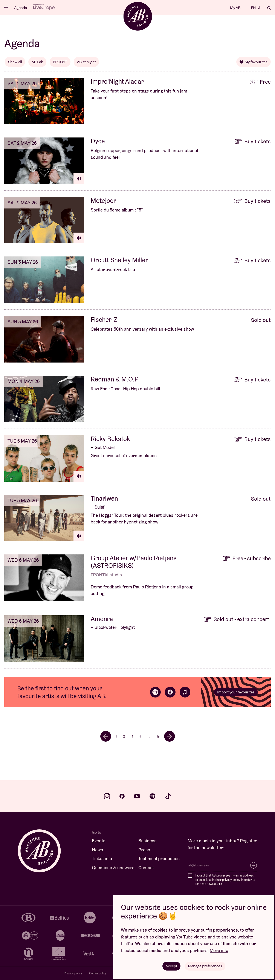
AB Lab (37, 62)
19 (158, 736)
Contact (146, 868)
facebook (122, 796)
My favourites (254, 62)
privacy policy (231, 880)
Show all (15, 62)
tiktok (168, 796)
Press (144, 850)
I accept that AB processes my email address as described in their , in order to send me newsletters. (225, 880)
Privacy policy (73, 973)
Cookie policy (98, 973)
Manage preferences (205, 966)
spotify (153, 796)
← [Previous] (106, 736)
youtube (137, 796)
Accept (171, 966)
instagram (107, 796)
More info (219, 950)
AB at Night (86, 62)
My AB (235, 8)
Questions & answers (113, 868)
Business (147, 841)
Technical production (159, 859)
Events (99, 841)
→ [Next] (169, 736)
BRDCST (60, 62)
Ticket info (102, 859)
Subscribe (254, 865)
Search (269, 8)
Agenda (21, 8)
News (98, 850)
